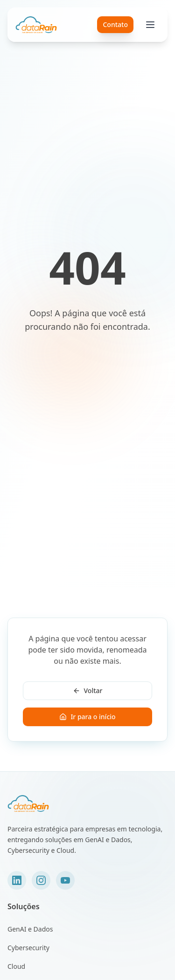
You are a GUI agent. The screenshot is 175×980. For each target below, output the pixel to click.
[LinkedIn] (17, 880)
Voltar (88, 691)
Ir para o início (87, 717)
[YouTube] (65, 880)
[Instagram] (41, 880)
